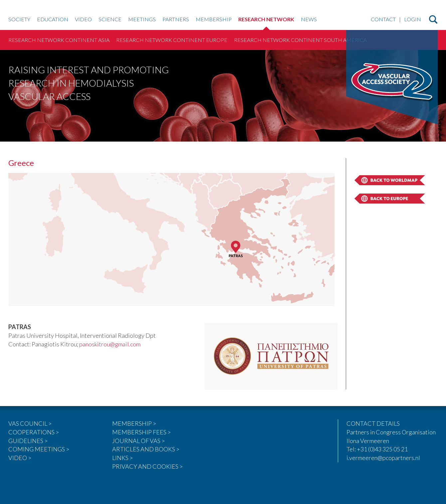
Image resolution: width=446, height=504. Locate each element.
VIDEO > (20, 458)
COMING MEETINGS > (39, 449)
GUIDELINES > (28, 441)
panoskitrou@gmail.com (110, 344)
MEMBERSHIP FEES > (141, 432)
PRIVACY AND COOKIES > (147, 466)
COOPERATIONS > (34, 432)
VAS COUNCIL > (30, 423)
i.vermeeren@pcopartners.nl (383, 458)
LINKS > (122, 458)
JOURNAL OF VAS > (138, 441)
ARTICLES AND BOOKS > (146, 449)
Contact (383, 19)
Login (413, 19)
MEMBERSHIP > (134, 423)
